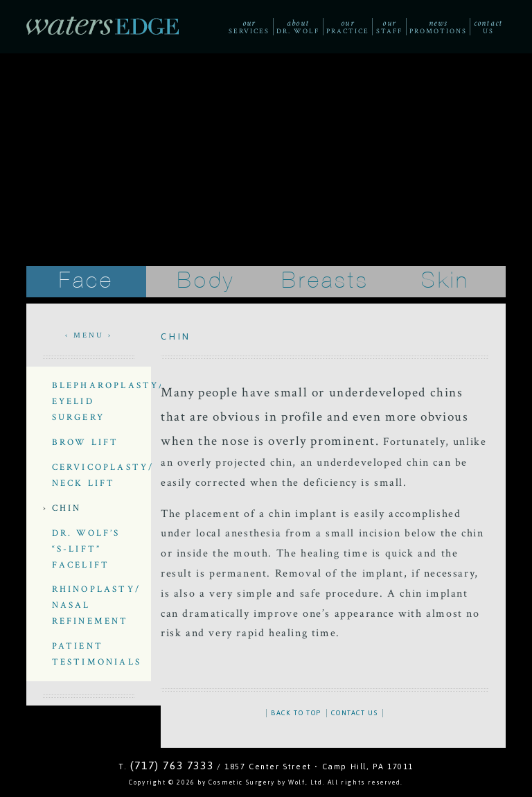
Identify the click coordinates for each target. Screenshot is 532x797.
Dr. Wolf (298, 27)
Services (249, 27)
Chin (67, 508)
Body (206, 281)
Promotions (438, 27)
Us (488, 27)
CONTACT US (354, 713)
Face (86, 281)
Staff (389, 27)
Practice (347, 27)
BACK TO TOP (296, 713)
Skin (446, 281)
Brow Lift (86, 442)
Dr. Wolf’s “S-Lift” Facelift (86, 549)
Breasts (326, 281)
